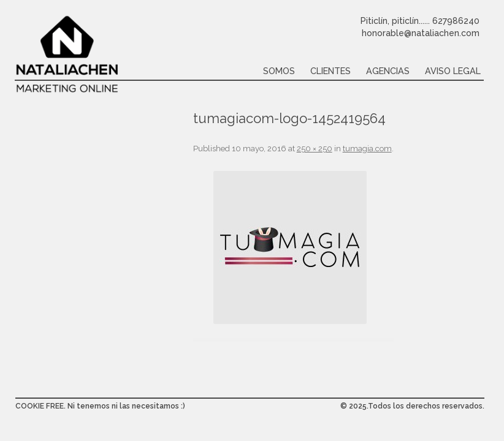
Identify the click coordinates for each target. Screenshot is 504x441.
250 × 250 (315, 149)
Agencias (388, 71)
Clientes (330, 71)
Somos (279, 71)
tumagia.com (367, 149)
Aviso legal (453, 71)
